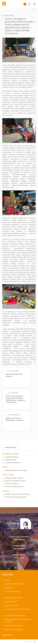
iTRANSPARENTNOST (14, 598)
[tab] (11, 447)
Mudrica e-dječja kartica (15, 486)
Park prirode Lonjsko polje (16, 497)
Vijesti (34, 10)
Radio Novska (11, 460)
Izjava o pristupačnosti (14, 629)
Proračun (9, 588)
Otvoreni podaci (12, 605)
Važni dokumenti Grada (15, 584)
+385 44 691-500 (19, 549)
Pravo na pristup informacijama (18, 609)
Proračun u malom (13, 591)
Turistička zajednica (13, 463)
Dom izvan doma (12, 484)
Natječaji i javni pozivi (14, 625)
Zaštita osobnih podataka (15, 616)
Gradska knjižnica (12, 457)
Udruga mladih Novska (14, 478)
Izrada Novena (30, 641)
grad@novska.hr (19, 546)
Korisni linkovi (11, 447)
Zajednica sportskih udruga (16, 470)
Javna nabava (11, 602)
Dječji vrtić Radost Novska (16, 481)
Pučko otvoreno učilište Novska (18, 494)
